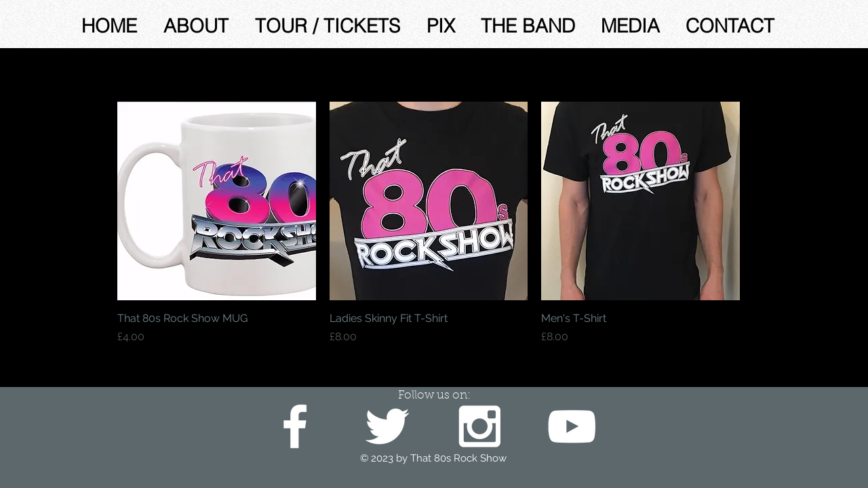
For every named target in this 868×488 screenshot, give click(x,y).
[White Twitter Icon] (387, 426)
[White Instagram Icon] (479, 426)
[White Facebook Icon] (295, 426)
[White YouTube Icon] (572, 426)
